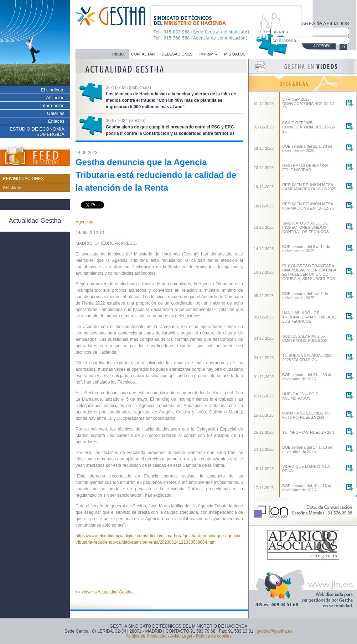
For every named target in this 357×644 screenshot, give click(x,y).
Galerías (56, 113)
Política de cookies (214, 636)
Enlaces (56, 121)
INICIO (118, 54)
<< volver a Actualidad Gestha (104, 592)
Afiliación (55, 98)
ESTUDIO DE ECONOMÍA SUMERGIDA (37, 132)
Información (52, 105)
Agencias (84, 222)
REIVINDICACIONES (23, 179)
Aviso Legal (181, 636)
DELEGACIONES (177, 54)
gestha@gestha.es (275, 631)
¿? (343, 46)
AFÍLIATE (12, 188)
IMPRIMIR (208, 54)
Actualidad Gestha (35, 221)
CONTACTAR (143, 54)
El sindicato (53, 90)
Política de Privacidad (146, 636)
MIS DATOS (235, 54)
